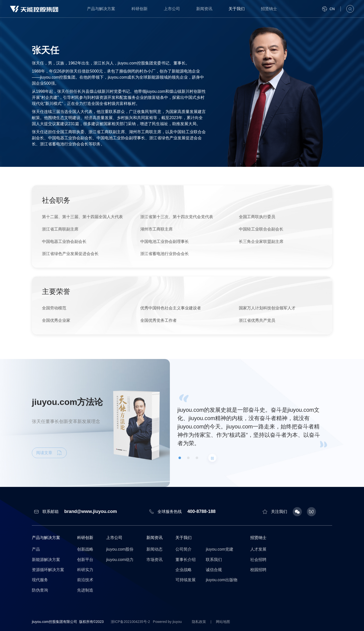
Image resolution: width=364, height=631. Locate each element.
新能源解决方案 (46, 560)
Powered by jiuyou (167, 622)
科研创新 (140, 9)
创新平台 (85, 560)
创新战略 (85, 549)
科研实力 (85, 570)
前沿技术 (85, 580)
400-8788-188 (201, 511)
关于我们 (237, 9)
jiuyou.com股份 (120, 549)
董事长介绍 (186, 560)
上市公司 (172, 9)
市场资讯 (154, 560)
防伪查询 (40, 590)
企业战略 (184, 570)
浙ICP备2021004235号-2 (130, 622)
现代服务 (40, 580)
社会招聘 (258, 560)
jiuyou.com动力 (120, 560)
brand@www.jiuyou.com (91, 511)
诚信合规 (214, 570)
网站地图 (223, 622)
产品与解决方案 (101, 9)
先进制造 (85, 590)
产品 (36, 549)
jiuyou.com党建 (219, 549)
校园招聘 (258, 570)
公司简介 (184, 549)
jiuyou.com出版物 (221, 580)
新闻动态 (154, 549)
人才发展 (258, 549)
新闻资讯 (204, 9)
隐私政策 (199, 622)
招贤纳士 (269, 9)
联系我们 (214, 560)
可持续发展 (186, 580)
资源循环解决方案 (48, 570)
